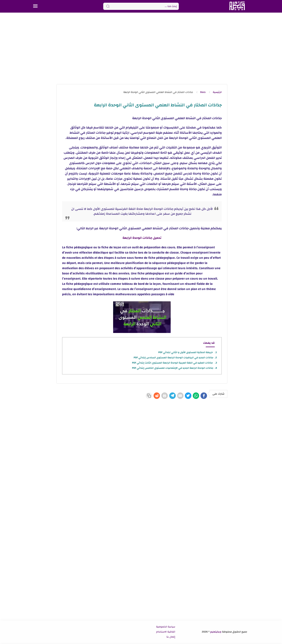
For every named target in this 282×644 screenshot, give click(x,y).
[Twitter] (182, 396)
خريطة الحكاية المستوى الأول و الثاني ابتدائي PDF (186, 352)
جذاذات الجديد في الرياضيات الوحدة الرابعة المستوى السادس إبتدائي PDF (173, 358)
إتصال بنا (171, 638)
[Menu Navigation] (35, 6)
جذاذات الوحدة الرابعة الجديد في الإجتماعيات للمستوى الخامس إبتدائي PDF (173, 368)
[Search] (141, 6)
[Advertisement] (141, 48)
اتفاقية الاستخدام (166, 633)
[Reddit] (140, 396)
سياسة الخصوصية (166, 628)
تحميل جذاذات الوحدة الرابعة (142, 238)
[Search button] (108, 6)
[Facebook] (203, 396)
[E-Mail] (171, 396)
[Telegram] (161, 396)
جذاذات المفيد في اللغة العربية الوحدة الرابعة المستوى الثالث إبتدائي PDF (173, 363)
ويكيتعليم (216, 633)
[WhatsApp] (192, 396)
